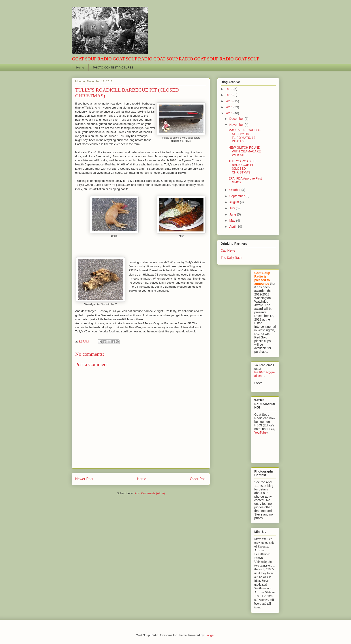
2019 (230, 89)
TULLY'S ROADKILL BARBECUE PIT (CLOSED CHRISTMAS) (243, 167)
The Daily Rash (231, 258)
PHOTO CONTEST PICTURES (113, 67)
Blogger (210, 635)
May (233, 220)
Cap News (228, 250)
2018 (230, 95)
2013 (230, 113)
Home (80, 67)
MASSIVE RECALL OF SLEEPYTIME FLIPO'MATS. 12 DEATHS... (245, 136)
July (232, 208)
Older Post (198, 479)
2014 (230, 107)
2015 (230, 101)
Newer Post (84, 479)
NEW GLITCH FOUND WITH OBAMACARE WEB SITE (245, 151)
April (233, 227)
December (237, 119)
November (237, 125)
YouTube (260, 432)
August (234, 202)
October (235, 190)
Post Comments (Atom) (150, 493)
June (233, 214)
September (237, 196)
